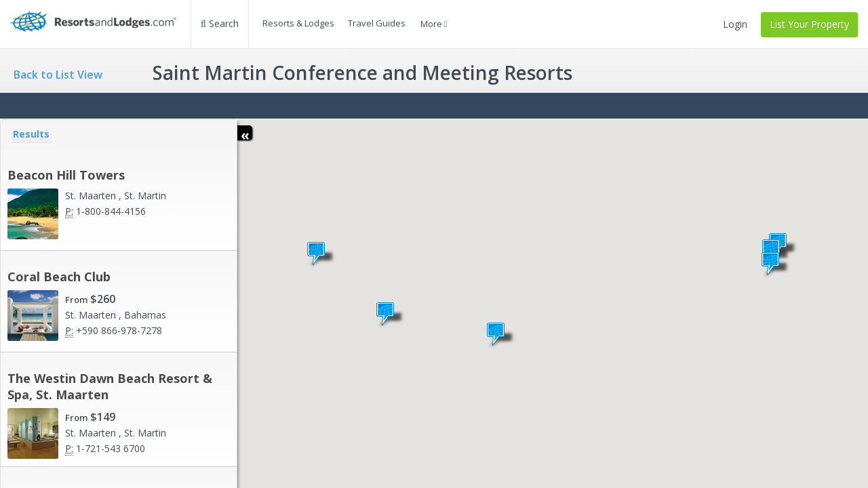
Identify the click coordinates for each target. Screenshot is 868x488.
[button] (391, 314)
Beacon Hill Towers (66, 175)
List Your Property (809, 24)
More (434, 24)
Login (735, 24)
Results (31, 134)
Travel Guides (377, 23)
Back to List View (58, 75)
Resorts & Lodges (298, 23)
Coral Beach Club (59, 277)
